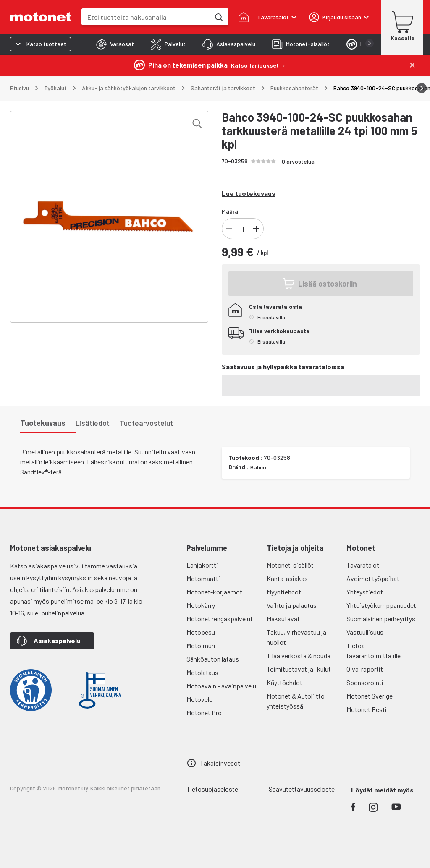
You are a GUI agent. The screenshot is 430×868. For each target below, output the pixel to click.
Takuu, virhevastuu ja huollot (296, 637)
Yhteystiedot (365, 592)
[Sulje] (412, 65)
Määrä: (231, 211)
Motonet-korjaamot (214, 592)
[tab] (115, 44)
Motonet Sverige (370, 696)
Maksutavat (283, 619)
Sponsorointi (365, 682)
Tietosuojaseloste (212, 789)
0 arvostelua (298, 161)
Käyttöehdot (284, 682)
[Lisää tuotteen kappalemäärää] (256, 229)
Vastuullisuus (365, 632)
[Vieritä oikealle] (422, 88)
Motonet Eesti (367, 709)
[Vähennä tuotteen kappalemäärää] (229, 229)
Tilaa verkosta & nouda (299, 656)
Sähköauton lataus (213, 659)
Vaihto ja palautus (292, 605)
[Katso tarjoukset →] (258, 65)
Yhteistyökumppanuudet (381, 605)
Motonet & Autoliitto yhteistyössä (296, 701)
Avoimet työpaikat (373, 578)
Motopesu (201, 632)
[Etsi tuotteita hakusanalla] (218, 17)
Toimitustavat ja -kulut (299, 669)
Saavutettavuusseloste (302, 789)
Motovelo (200, 699)
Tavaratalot (363, 565)
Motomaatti (203, 578)
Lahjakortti (202, 565)
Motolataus (202, 672)
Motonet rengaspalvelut (220, 619)
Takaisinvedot (220, 763)
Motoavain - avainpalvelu (221, 686)
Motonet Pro (204, 713)
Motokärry (201, 605)
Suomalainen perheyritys (381, 619)
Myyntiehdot (284, 592)
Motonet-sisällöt (290, 565)
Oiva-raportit (365, 669)
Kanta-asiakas (287, 578)
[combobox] (146, 17)
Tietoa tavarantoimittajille (374, 650)
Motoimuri (201, 645)
